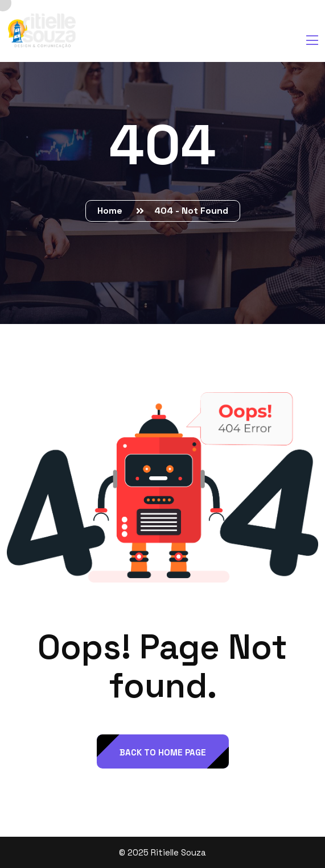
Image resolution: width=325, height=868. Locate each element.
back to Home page (163, 752)
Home (112, 211)
